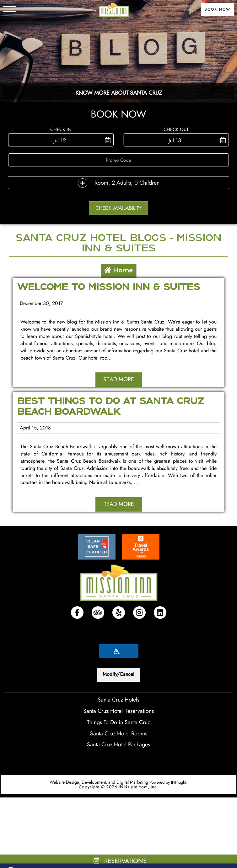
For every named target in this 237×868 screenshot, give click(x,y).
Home (119, 271)
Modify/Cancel (119, 674)
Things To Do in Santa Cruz (119, 722)
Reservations (120, 861)
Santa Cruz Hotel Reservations (119, 711)
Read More (119, 379)
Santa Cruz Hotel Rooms (119, 734)
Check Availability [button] (119, 208)
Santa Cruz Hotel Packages (119, 744)
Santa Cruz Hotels (119, 700)
